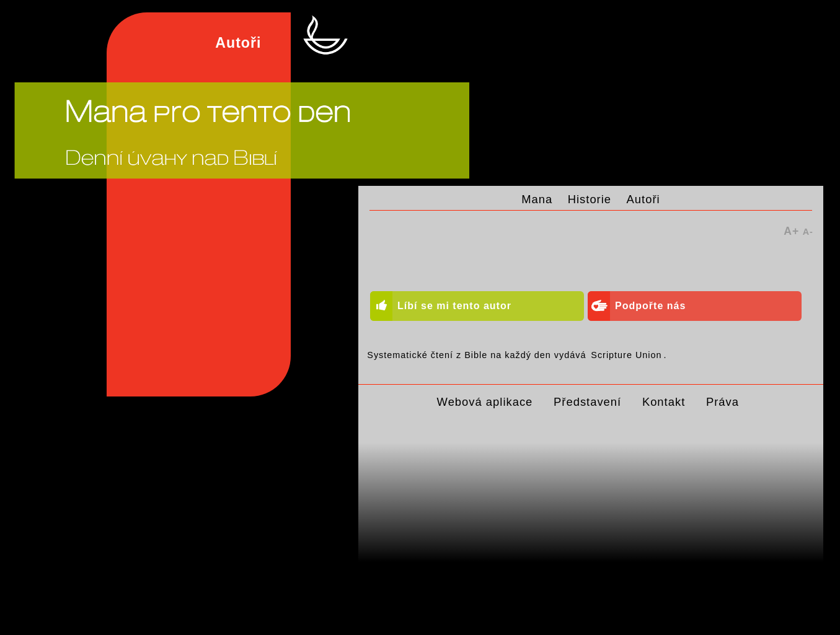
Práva (723, 402)
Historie (590, 199)
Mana (537, 199)
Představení (587, 402)
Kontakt (664, 402)
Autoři (643, 199)
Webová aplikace (485, 402)
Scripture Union (626, 355)
